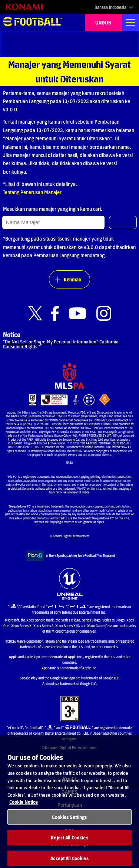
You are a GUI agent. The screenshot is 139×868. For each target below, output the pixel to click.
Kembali (72, 279)
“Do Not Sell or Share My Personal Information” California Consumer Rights (61, 344)
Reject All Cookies (69, 842)
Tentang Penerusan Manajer (32, 192)
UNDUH (103, 22)
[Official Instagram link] (104, 314)
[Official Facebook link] (55, 314)
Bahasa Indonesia (110, 7)
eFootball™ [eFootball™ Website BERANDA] (33, 22)
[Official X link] (35, 314)
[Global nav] (130, 22)
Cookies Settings (69, 821)
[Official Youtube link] (77, 314)
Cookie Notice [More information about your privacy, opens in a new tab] (24, 807)
